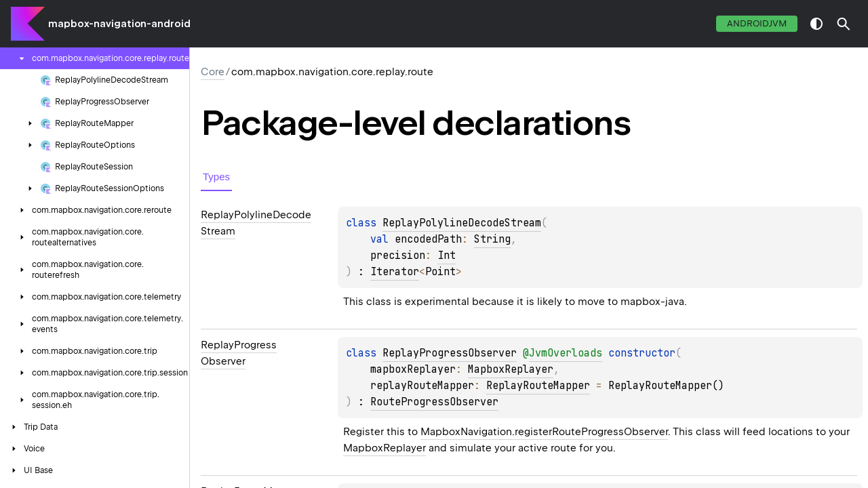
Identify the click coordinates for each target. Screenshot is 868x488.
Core (213, 72)
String (492, 239)
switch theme (816, 24)
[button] (844, 24)
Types (216, 177)
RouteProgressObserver (434, 402)
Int (447, 256)
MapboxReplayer (511, 369)
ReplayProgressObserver (450, 353)
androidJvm (757, 23)
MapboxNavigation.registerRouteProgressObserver (544, 432)
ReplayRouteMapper (538, 386)
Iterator (395, 272)
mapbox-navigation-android (119, 24)
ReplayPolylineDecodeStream (462, 223)
